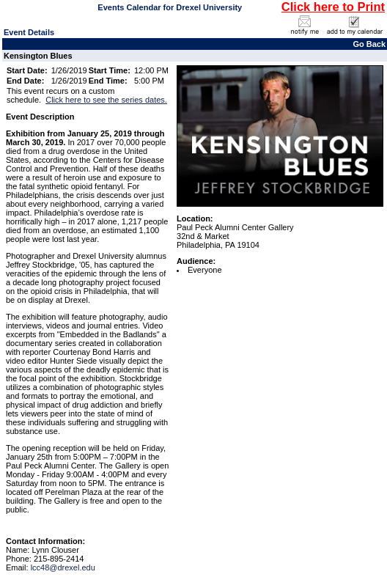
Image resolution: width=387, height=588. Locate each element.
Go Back (369, 44)
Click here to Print (333, 7)
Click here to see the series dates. (106, 100)
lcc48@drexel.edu (63, 567)
